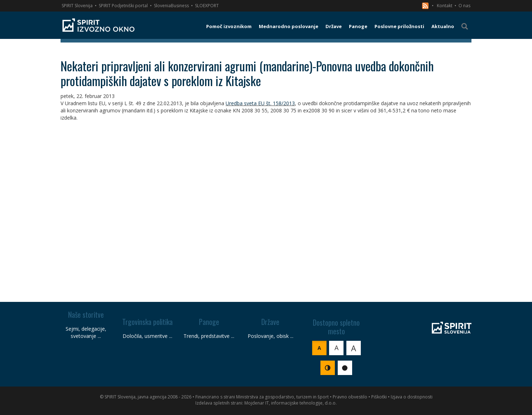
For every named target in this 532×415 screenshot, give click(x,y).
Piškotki (379, 397)
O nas (464, 6)
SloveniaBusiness (171, 6)
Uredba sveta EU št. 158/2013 (260, 103)
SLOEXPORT (207, 6)
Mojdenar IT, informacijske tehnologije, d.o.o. (291, 403)
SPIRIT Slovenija (77, 6)
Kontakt (445, 6)
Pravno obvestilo (350, 397)
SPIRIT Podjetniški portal (123, 6)
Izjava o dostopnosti (412, 397)
